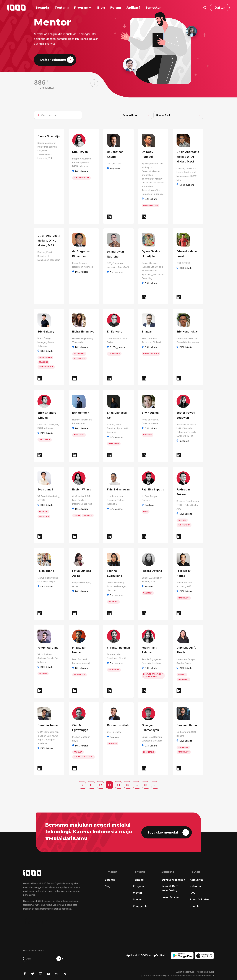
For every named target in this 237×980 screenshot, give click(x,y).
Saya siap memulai (168, 832)
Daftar (220, 8)
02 (100, 785)
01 (91, 785)
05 (128, 785)
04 (118, 785)
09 (146, 785)
